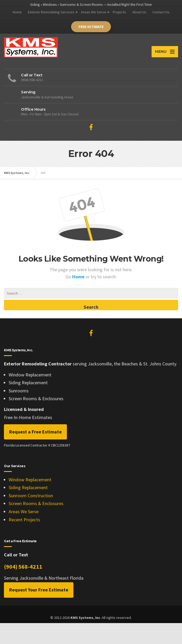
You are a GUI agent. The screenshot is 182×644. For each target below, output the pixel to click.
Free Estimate (91, 27)
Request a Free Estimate (35, 432)
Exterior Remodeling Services (51, 12)
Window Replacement (30, 480)
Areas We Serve (94, 12)
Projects (119, 12)
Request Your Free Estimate (39, 590)
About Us (139, 12)
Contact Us (161, 12)
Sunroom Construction (31, 496)
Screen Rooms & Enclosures (36, 503)
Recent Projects (24, 520)
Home (17, 12)
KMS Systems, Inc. (17, 173)
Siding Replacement (28, 487)
